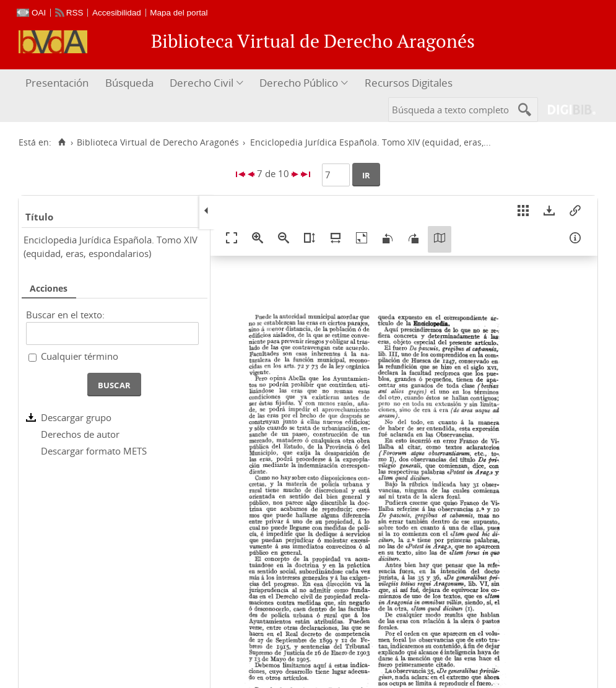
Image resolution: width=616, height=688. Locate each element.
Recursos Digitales (409, 83)
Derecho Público (299, 83)
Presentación (57, 83)
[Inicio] (62, 142)
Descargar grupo (76, 417)
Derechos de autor (80, 434)
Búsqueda (129, 83)
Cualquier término (80, 356)
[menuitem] (59, 83)
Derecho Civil (202, 83)
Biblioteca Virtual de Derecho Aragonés (158, 142)
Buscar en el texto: (65, 315)
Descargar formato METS (94, 451)
